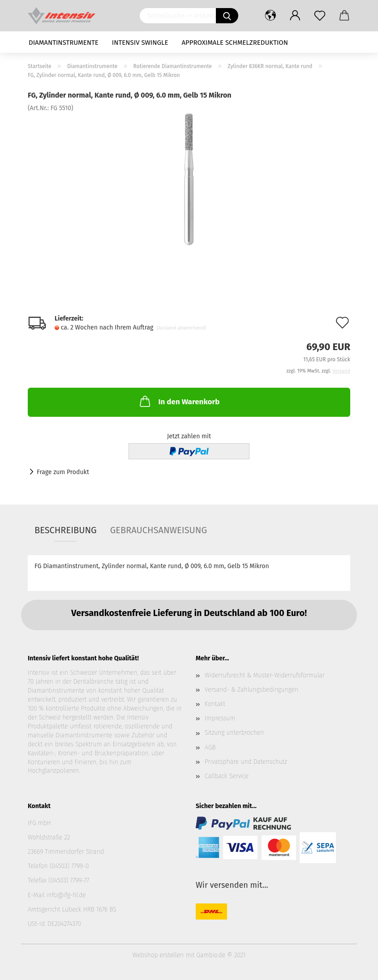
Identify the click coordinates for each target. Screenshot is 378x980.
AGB (210, 747)
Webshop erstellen (158, 955)
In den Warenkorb (179, 401)
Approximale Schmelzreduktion (235, 43)
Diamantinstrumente (64, 43)
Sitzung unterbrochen (234, 733)
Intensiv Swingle (140, 43)
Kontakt (215, 704)
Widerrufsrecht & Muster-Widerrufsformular (265, 675)
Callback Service (227, 776)
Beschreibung (66, 530)
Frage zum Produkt (63, 472)
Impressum (220, 718)
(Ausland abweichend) (181, 328)
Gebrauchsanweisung (159, 530)
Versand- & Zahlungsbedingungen (251, 690)
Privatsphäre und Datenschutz (246, 762)
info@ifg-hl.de (66, 895)
